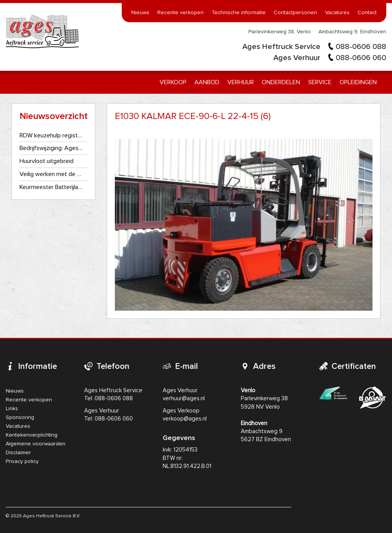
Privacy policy (22, 461)
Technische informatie (239, 13)
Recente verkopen (180, 13)
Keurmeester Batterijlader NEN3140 (52, 187)
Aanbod (207, 82)
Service (320, 82)
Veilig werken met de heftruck (52, 174)
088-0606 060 (361, 58)
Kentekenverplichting (32, 435)
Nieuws (140, 13)
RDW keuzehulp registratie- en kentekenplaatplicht (52, 135)
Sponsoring (20, 417)
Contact (367, 13)
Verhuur (241, 82)
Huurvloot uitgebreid (47, 161)
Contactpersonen (295, 13)
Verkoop (173, 82)
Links (12, 409)
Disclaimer (18, 453)
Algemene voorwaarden (36, 444)
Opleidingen (358, 82)
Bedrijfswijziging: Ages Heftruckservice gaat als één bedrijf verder (52, 148)
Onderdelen (281, 82)
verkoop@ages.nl (185, 419)
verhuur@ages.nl (184, 399)
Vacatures (337, 13)
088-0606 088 (361, 47)
